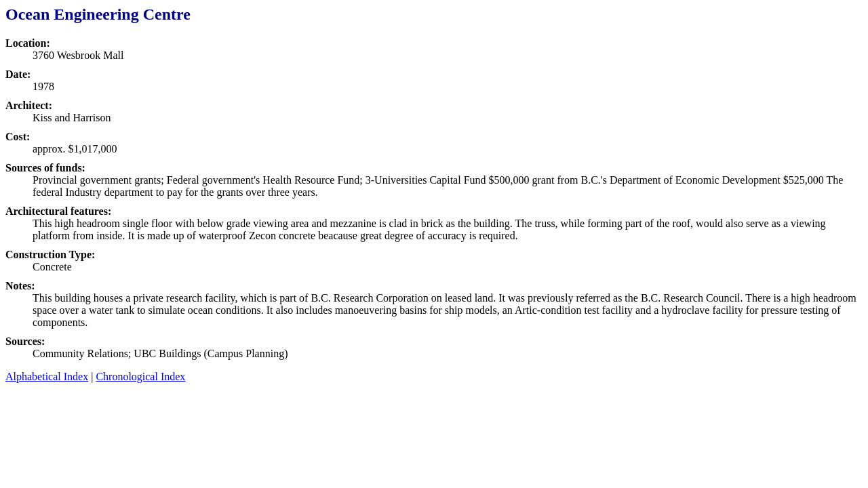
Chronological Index (140, 377)
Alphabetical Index (47, 377)
